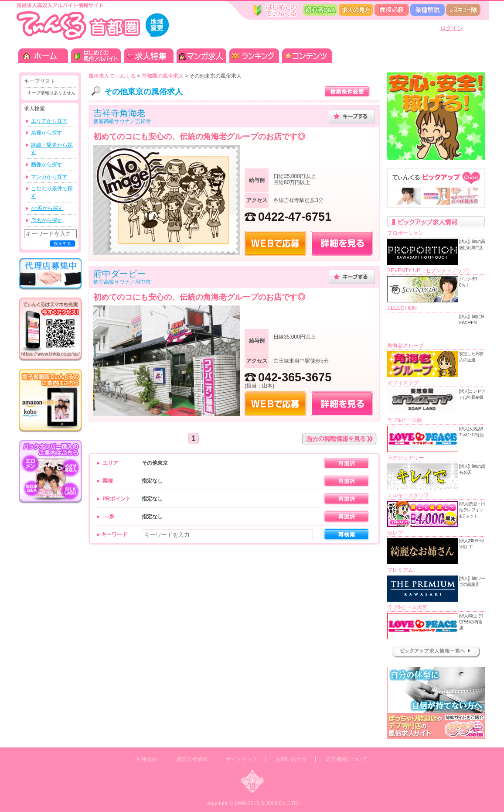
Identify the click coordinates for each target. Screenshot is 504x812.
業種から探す (47, 133)
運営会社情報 (192, 759)
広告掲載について (347, 759)
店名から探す (47, 220)
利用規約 (147, 759)
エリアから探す (49, 121)
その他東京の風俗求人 (143, 92)
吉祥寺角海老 (119, 113)
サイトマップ (242, 759)
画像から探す (47, 164)
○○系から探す (47, 208)
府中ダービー (119, 274)
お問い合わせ (291, 759)
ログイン (452, 28)
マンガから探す (49, 177)
